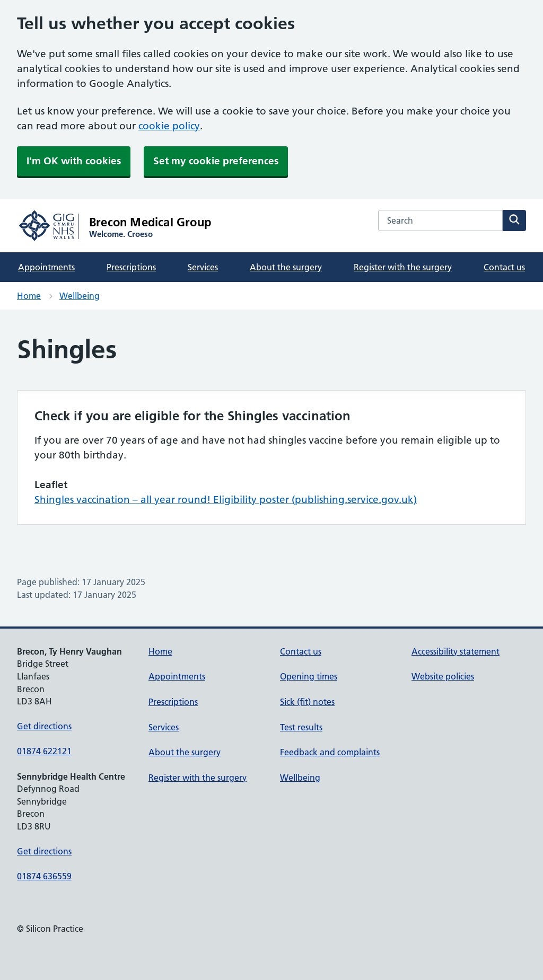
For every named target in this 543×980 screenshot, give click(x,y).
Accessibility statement (456, 651)
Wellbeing (80, 296)
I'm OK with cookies (74, 161)
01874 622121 (44, 751)
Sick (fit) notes (307, 702)
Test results (301, 727)
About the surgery (286, 267)
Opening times (309, 676)
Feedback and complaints (330, 752)
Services (203, 267)
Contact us (504, 267)
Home (29, 296)
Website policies (443, 676)
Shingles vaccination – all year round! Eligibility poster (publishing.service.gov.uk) (226, 500)
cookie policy (169, 126)
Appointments (46, 267)
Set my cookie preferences (216, 161)
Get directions (44, 726)
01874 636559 (44, 876)
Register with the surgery (403, 267)
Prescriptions (131, 267)
